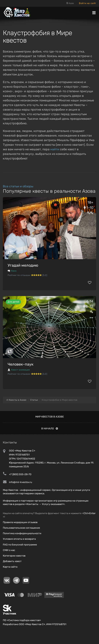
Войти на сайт (88, 3)
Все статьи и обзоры (18, 186)
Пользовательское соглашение (21, 528)
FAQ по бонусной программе (20, 545)
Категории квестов (14, 556)
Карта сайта (10, 567)
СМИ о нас (9, 550)
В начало (50, 428)
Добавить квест (12, 561)
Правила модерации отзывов (20, 522)
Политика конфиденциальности (22, 533)
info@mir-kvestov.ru (21, 482)
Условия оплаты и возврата (19, 539)
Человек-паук (21, 364)
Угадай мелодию (23, 265)
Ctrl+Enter (90, 513)
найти (55, 149)
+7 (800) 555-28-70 (20, 474)
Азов (70, 3)
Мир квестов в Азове (50, 417)
